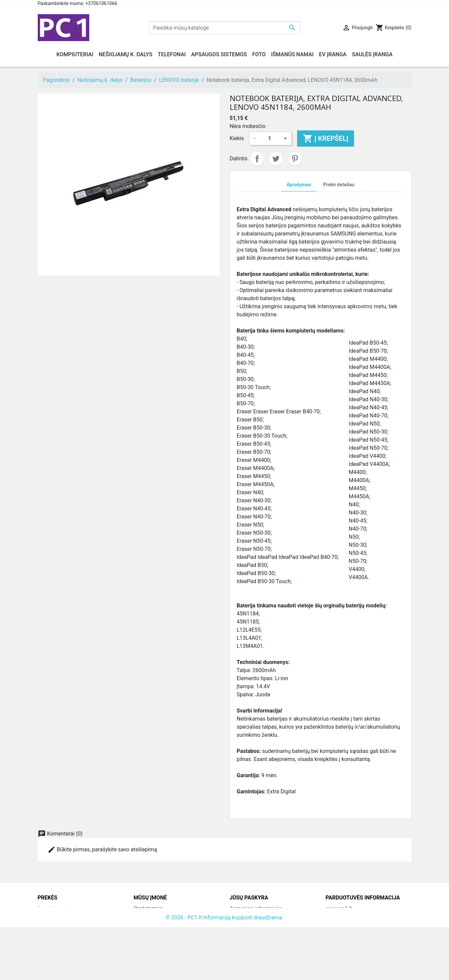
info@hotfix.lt (369, 957)
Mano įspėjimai (248, 957)
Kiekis (237, 138)
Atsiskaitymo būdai (157, 933)
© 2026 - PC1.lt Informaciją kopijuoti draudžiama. (225, 970)
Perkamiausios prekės (64, 925)
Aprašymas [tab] (299, 185)
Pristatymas (148, 908)
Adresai (239, 941)
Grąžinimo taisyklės (157, 925)
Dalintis (257, 159)
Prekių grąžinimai (250, 916)
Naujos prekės (55, 916)
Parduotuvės (149, 957)
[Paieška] (225, 28)
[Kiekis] (270, 138)
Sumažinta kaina (58, 908)
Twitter (276, 159)
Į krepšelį (326, 138)
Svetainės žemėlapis (158, 949)
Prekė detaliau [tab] (339, 185)
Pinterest (295, 159)
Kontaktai (145, 916)
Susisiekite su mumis (159, 941)
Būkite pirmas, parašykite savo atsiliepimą (102, 850)
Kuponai (239, 949)
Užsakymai (243, 925)
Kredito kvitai (245, 933)
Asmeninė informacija (256, 908)
